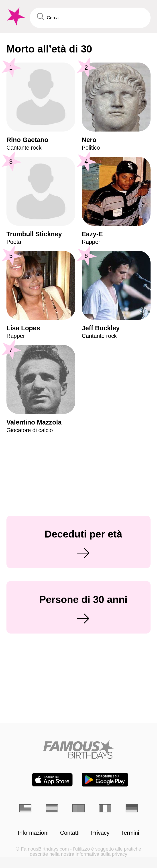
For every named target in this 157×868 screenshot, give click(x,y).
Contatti (70, 833)
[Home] (78, 750)
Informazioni (33, 833)
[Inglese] (25, 808)
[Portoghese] (78, 808)
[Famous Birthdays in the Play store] (105, 780)
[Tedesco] (132, 808)
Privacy (100, 833)
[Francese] (105, 808)
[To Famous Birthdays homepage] (15, 17)
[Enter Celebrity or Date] (90, 18)
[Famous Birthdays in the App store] (52, 780)
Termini (130, 833)
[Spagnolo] (52, 808)
